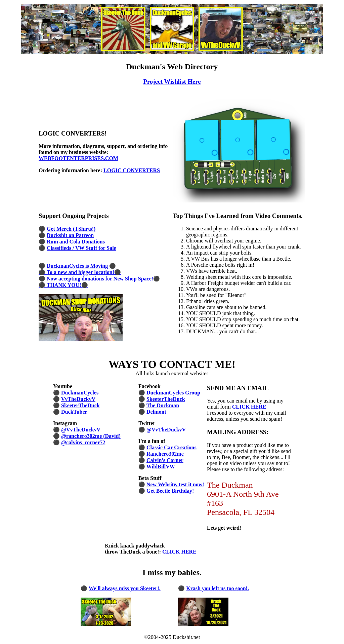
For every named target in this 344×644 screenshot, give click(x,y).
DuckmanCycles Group (173, 393)
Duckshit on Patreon (70, 235)
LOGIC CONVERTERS (132, 170)
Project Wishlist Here (172, 82)
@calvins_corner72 (83, 442)
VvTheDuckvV (78, 399)
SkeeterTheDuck (80, 405)
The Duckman (163, 405)
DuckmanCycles (80, 393)
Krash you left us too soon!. (218, 588)
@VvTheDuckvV (81, 430)
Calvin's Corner (165, 460)
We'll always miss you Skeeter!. (125, 588)
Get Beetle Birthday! (170, 491)
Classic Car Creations (171, 447)
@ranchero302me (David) (91, 436)
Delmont (156, 412)
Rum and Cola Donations (76, 242)
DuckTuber (74, 412)
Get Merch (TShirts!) (71, 229)
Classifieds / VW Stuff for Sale (81, 248)
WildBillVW (161, 467)
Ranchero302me (165, 454)
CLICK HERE (249, 407)
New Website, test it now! (175, 484)
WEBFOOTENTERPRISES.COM (78, 158)
